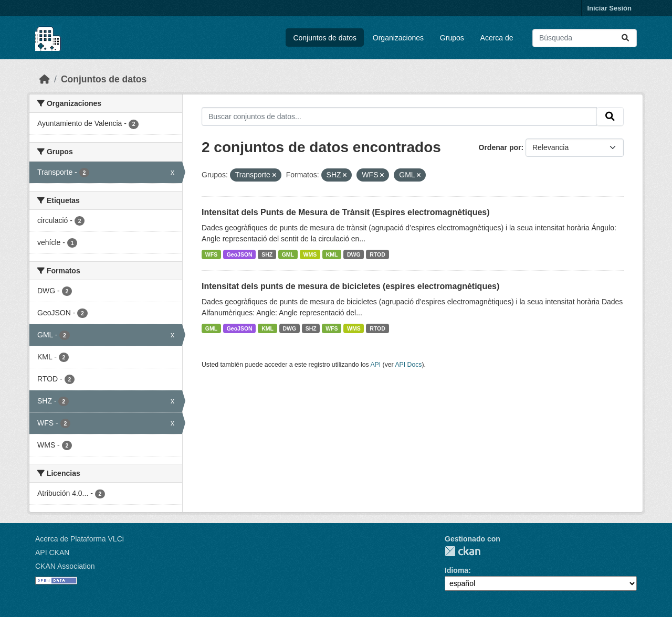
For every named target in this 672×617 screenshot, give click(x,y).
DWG (354, 254)
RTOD (377, 254)
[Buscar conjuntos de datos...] (585, 38)
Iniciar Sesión (609, 8)
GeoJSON (240, 254)
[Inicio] (45, 79)
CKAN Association (65, 566)
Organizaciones (398, 38)
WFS (211, 254)
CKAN (463, 551)
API (375, 365)
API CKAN (52, 552)
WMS (310, 254)
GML (288, 254)
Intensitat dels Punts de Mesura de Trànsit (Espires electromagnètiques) (346, 212)
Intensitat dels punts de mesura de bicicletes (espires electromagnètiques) (350, 286)
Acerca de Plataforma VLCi (80, 539)
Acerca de (497, 38)
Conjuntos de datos (325, 38)
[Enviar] (625, 38)
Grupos (452, 38)
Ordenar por (500, 147)
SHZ (267, 254)
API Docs (408, 365)
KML (332, 254)
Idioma (456, 570)
